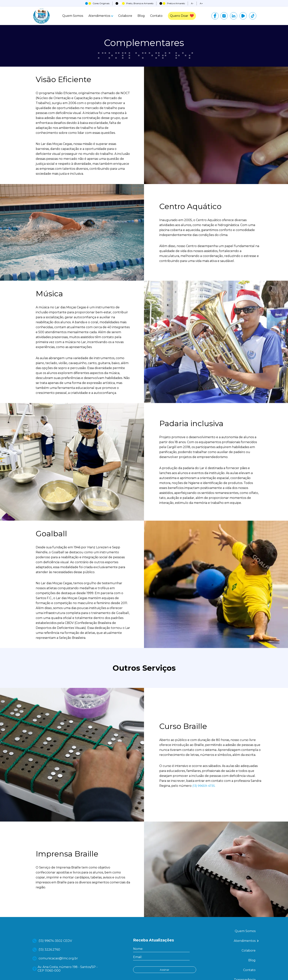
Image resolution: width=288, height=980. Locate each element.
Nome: (138, 976)
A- (192, 3)
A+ (201, 3)
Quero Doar (182, 16)
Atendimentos (100, 16)
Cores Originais (97, 3)
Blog (140, 16)
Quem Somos (72, 16)
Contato (155, 16)
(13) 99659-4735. (204, 813)
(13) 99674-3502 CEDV (53, 968)
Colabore (124, 16)
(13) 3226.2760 (47, 977)
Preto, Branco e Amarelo (134, 3)
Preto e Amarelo (172, 3)
